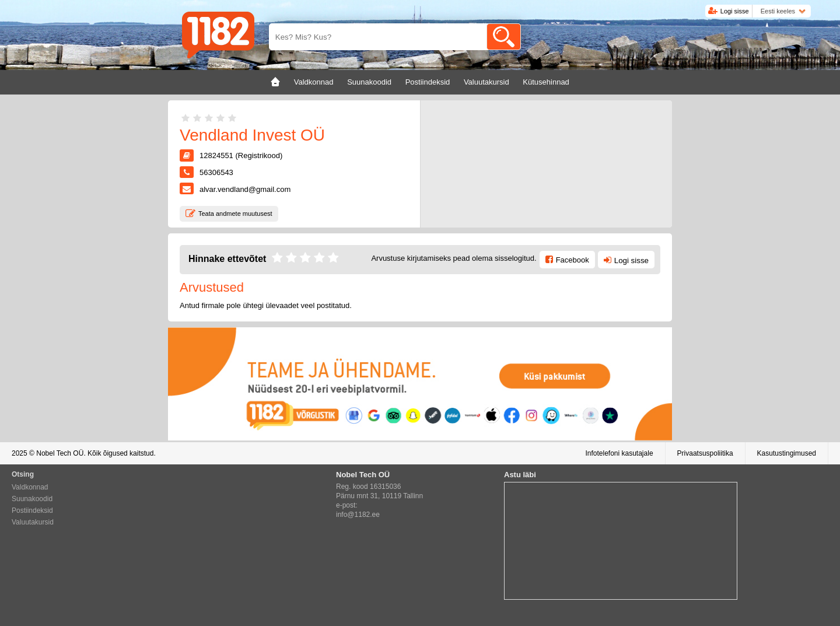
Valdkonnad (30, 487)
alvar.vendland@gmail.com (245, 189)
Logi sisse (735, 11)
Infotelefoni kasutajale (619, 453)
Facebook (573, 260)
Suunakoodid (32, 499)
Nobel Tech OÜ (60, 453)
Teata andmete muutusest (235, 214)
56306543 (216, 172)
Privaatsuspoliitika (705, 453)
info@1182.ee (358, 515)
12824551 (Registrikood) (241, 155)
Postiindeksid (32, 510)
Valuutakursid (33, 522)
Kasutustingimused (787, 453)
